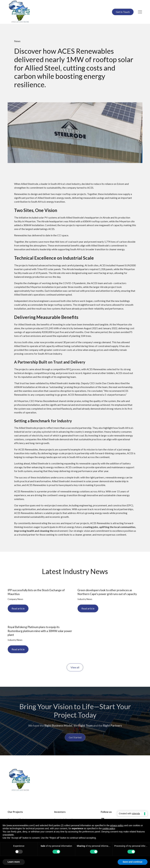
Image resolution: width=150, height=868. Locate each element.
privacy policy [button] (117, 825)
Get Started (75, 739)
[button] (139, 12)
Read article (18, 609)
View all (75, 668)
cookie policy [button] (109, 828)
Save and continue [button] (133, 862)
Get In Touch (123, 12)
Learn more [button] (14, 862)
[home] (19, 12)
